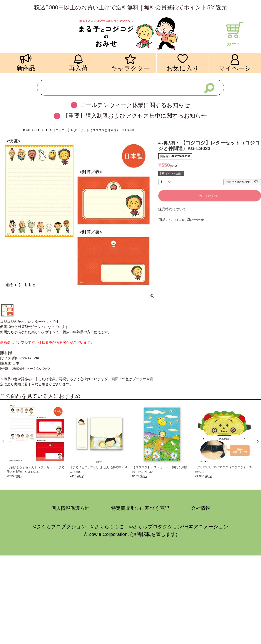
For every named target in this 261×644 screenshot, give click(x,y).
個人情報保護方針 (70, 508)
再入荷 (78, 68)
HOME (26, 130)
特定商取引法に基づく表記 (140, 508)
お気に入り (183, 68)
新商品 (26, 68)
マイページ (235, 68)
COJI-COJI (42, 130)
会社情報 (201, 508)
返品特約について (172, 209)
